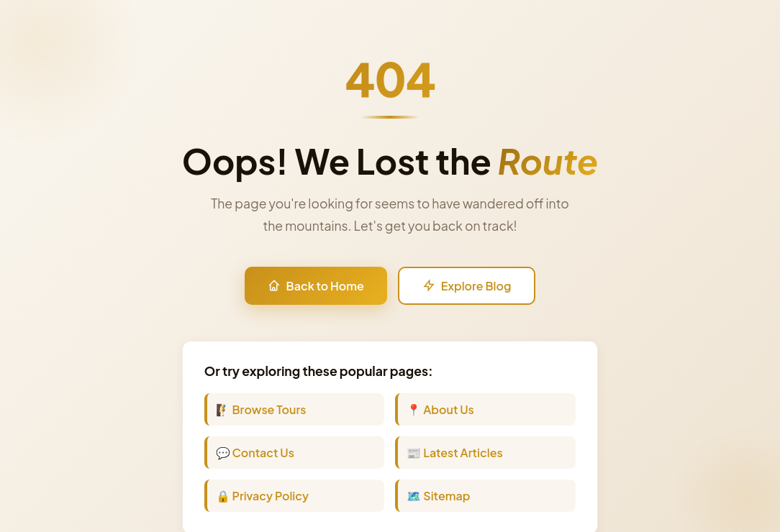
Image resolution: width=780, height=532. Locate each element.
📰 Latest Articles (454, 453)
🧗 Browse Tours (261, 409)
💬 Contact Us (255, 453)
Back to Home (316, 286)
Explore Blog (467, 286)
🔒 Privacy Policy (262, 496)
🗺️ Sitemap (438, 496)
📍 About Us (440, 409)
